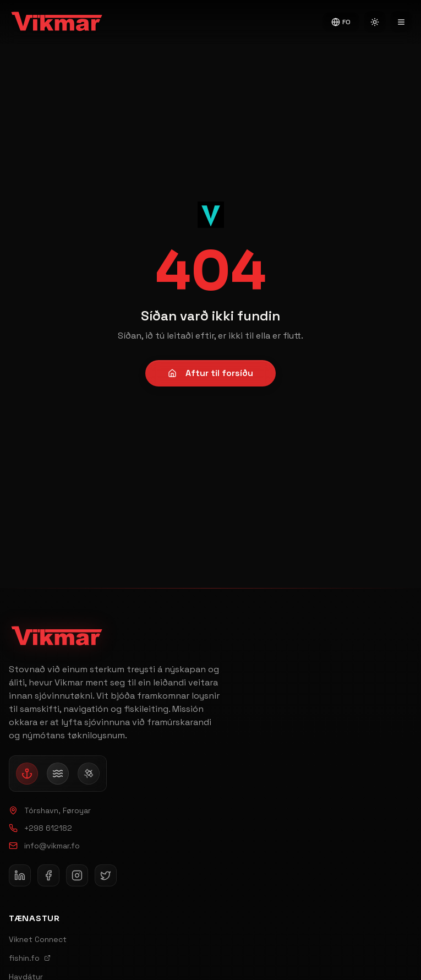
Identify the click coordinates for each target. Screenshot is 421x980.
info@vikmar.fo (44, 846)
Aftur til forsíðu (211, 373)
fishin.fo (30, 958)
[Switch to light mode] (375, 22)
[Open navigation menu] (401, 22)
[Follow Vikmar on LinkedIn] (20, 875)
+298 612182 (40, 828)
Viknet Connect (38, 939)
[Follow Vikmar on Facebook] (48, 875)
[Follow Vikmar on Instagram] (77, 875)
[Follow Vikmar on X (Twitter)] (106, 875)
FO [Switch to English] (341, 22)
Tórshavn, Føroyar (50, 810)
